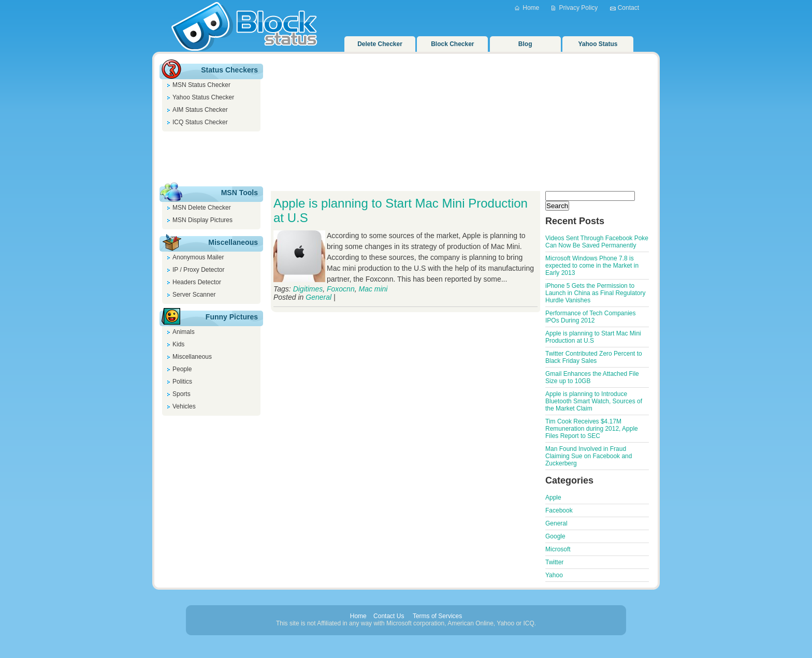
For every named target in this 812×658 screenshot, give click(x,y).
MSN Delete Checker (202, 208)
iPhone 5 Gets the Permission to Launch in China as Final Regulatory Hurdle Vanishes (595, 293)
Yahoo (554, 575)
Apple (553, 498)
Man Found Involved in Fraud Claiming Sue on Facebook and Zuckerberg (589, 456)
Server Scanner (194, 295)
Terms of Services (437, 616)
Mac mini (373, 289)
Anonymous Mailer (198, 257)
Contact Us (389, 616)
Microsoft (558, 549)
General (318, 297)
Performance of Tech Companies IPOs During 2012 (591, 317)
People (182, 369)
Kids (178, 344)
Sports (182, 394)
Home (531, 8)
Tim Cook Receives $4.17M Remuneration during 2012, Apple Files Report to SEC (592, 429)
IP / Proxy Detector (198, 270)
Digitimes (308, 289)
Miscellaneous (192, 357)
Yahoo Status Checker (203, 97)
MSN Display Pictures (202, 220)
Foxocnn (341, 289)
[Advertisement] (211, 157)
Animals (184, 332)
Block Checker (452, 44)
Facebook (559, 510)
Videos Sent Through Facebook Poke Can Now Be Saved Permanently (597, 242)
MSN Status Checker (201, 85)
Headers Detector (197, 282)
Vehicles (184, 406)
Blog (525, 44)
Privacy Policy (579, 8)
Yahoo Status (598, 44)
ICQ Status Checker (200, 122)
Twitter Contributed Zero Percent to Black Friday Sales (594, 357)
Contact (628, 8)
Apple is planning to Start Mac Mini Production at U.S (593, 337)
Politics (182, 382)
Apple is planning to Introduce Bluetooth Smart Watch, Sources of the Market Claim (594, 401)
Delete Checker (380, 44)
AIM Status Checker (200, 110)
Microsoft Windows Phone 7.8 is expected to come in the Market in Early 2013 (592, 266)
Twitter (554, 562)
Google (555, 536)
